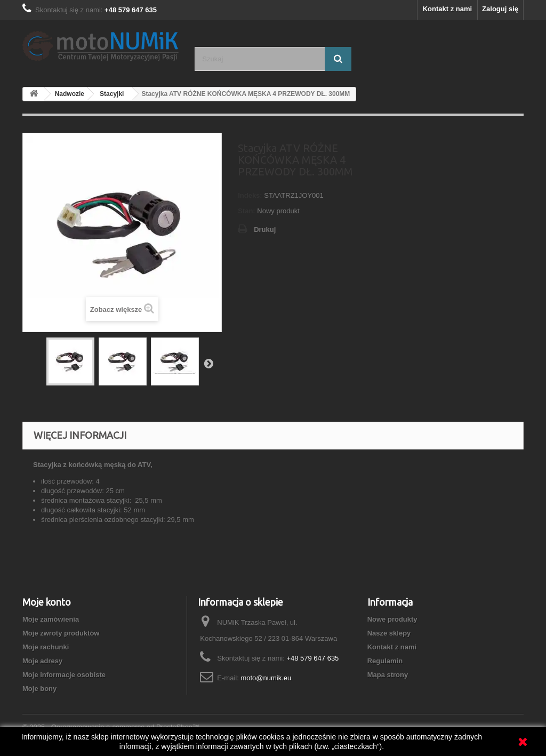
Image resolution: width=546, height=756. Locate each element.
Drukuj (265, 230)
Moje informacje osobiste (64, 675)
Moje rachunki (46, 647)
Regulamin (385, 661)
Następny (208, 363)
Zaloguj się (500, 9)
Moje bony (39, 689)
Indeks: (250, 195)
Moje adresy (42, 661)
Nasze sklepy (389, 633)
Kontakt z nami (447, 9)
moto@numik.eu (266, 678)
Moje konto (47, 602)
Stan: (247, 211)
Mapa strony (388, 675)
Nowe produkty (392, 619)
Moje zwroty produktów (61, 633)
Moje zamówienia (51, 619)
